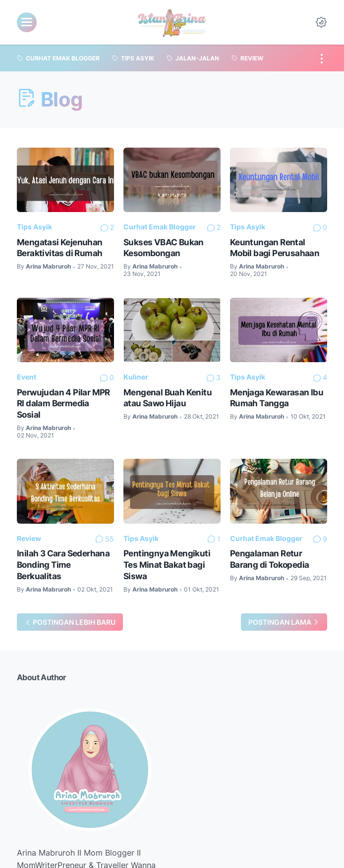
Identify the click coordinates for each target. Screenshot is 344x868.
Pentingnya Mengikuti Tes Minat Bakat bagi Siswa (167, 565)
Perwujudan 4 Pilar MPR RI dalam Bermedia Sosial (63, 404)
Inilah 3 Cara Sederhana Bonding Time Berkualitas (63, 565)
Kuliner (136, 377)
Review (29, 538)
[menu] (27, 22)
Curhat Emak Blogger (160, 227)
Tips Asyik (34, 227)
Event (27, 377)
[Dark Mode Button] (321, 22)
